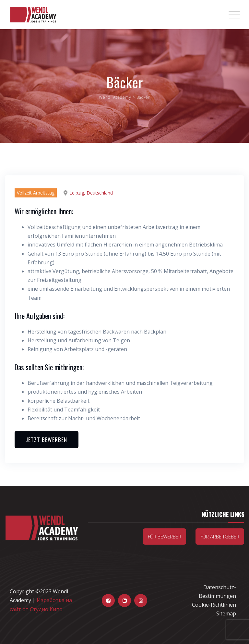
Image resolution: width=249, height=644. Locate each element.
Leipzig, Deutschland (91, 193)
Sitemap (226, 613)
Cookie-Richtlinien (214, 605)
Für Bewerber (165, 537)
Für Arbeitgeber (220, 537)
